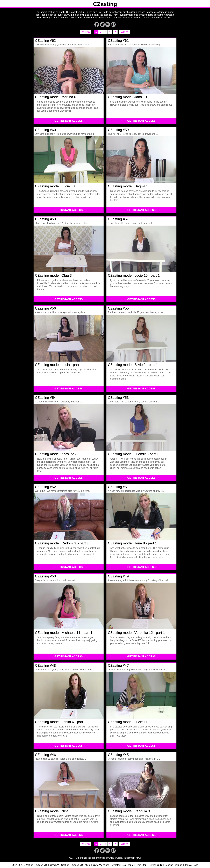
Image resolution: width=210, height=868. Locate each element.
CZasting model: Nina (52, 811)
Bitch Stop (141, 865)
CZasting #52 (45, 487)
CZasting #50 (45, 576)
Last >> (124, 32)
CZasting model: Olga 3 (53, 275)
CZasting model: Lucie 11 (128, 722)
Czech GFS (156, 865)
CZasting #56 (45, 308)
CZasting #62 (45, 41)
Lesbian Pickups (173, 865)
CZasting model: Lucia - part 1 (58, 365)
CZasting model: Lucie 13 (55, 186)
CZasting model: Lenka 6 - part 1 (61, 722)
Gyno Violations (101, 865)
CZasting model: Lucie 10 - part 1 (134, 275)
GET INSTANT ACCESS (69, 121)
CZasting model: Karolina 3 (56, 454)
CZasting (105, 4)
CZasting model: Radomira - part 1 (62, 543)
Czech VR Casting (60, 865)
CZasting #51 (118, 487)
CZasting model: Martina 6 (55, 97)
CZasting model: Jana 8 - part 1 (132, 543)
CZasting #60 (45, 130)
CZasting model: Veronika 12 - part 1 (136, 633)
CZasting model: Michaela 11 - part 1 (64, 633)
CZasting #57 (118, 219)
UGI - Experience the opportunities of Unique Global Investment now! (105, 858)
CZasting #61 (118, 41)
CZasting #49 (118, 576)
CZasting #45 (118, 755)
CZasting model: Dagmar (127, 186)
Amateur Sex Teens (123, 865)
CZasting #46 (45, 755)
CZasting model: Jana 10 (127, 97)
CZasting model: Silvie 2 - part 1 (133, 365)
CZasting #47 (118, 665)
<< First (86, 32)
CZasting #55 (118, 308)
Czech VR (42, 865)
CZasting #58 (45, 219)
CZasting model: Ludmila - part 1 (133, 454)
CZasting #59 (118, 130)
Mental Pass (192, 865)
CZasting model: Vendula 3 (129, 811)
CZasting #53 (118, 398)
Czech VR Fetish (81, 865)
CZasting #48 (45, 665)
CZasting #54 (45, 398)
